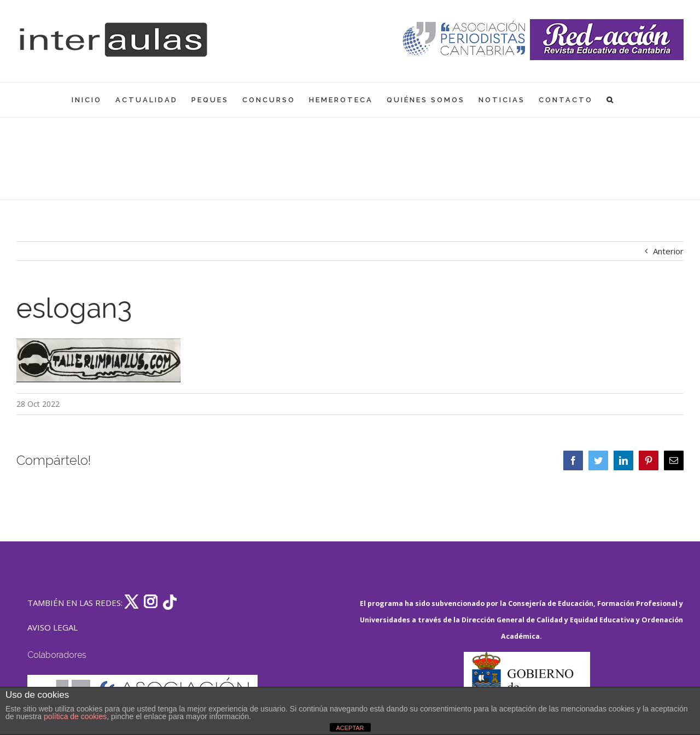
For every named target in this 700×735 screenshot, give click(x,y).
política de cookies (75, 716)
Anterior (668, 251)
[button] (611, 100)
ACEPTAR (350, 728)
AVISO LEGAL (52, 627)
